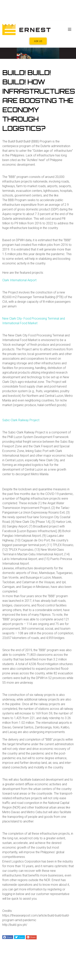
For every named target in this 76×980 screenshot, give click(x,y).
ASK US (38, 41)
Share (8, 937)
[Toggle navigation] (70, 29)
